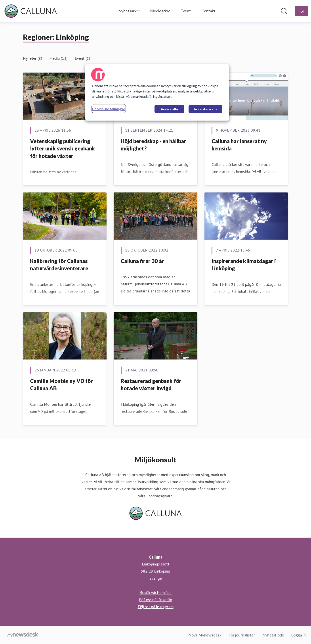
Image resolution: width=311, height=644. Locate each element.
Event (186, 11)
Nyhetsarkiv (129, 11)
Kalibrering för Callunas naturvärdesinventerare (59, 265)
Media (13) (58, 58)
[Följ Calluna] (301, 11)
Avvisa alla (169, 109)
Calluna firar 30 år (142, 261)
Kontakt (208, 11)
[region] (157, 92)
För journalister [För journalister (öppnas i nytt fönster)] (242, 635)
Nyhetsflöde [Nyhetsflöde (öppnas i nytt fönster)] (273, 635)
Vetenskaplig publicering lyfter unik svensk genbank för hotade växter (63, 148)
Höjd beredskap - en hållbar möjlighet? (153, 145)
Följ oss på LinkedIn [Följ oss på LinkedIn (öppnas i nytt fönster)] (156, 600)
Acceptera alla (205, 109)
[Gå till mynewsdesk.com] (23, 635)
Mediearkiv (160, 11)
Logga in (298, 635)
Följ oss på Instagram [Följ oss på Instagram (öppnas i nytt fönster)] (156, 607)
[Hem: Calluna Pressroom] (31, 11)
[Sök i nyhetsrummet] (284, 11)
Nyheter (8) (33, 58)
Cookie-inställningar (109, 109)
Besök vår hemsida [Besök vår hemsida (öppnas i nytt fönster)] (155, 592)
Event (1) (82, 58)
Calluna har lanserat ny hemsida (239, 145)
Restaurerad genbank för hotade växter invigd (151, 385)
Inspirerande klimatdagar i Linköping (244, 265)
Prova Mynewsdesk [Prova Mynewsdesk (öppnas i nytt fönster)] (204, 635)
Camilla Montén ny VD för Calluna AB (61, 385)
